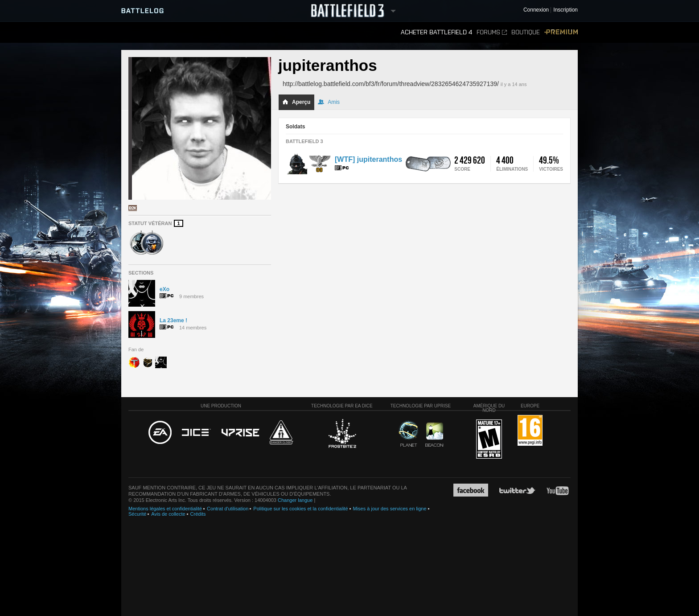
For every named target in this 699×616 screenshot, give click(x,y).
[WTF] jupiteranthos (368, 159)
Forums (492, 32)
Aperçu (296, 102)
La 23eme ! (173, 320)
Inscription (565, 10)
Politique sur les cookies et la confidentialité (300, 509)
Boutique (526, 32)
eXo (164, 289)
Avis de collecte (168, 514)
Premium (561, 32)
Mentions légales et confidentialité (165, 509)
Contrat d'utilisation (228, 509)
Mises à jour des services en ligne (390, 509)
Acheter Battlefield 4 (436, 32)
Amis (329, 102)
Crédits (198, 514)
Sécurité (137, 514)
